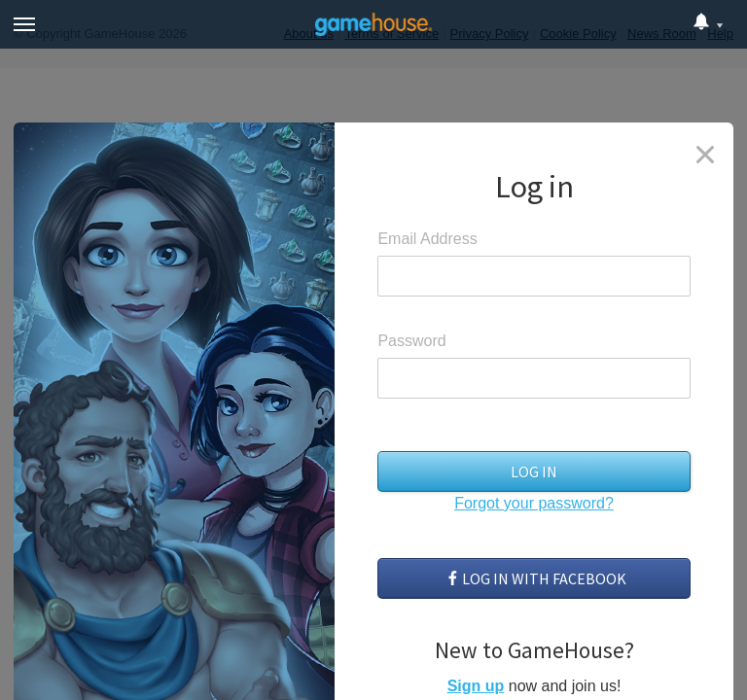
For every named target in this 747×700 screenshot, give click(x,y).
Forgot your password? (534, 503)
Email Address (427, 239)
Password (411, 341)
